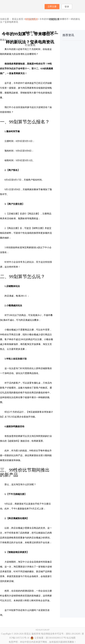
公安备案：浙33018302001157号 (48, 638)
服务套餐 (30, 32)
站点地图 (71, 638)
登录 (67, 7)
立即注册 (52, 7)
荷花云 (3, 40)
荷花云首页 (31, 19)
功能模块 (54, 19)
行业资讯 (30, 45)
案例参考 (52, 32)
